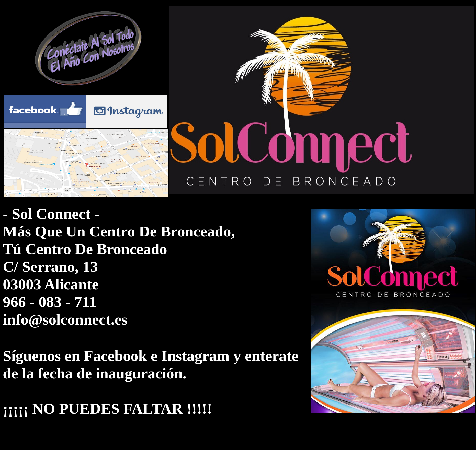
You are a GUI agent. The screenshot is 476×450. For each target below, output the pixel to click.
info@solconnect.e (62, 319)
